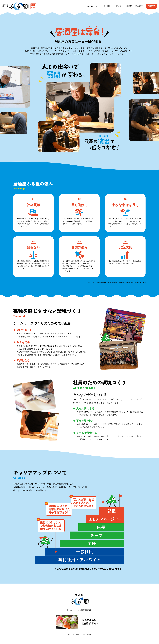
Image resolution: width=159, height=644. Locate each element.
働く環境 (107, 6)
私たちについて (94, 6)
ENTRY (151, 6)
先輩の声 (118, 6)
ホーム (69, 610)
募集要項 (139, 6)
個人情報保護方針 (85, 610)
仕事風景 (128, 6)
